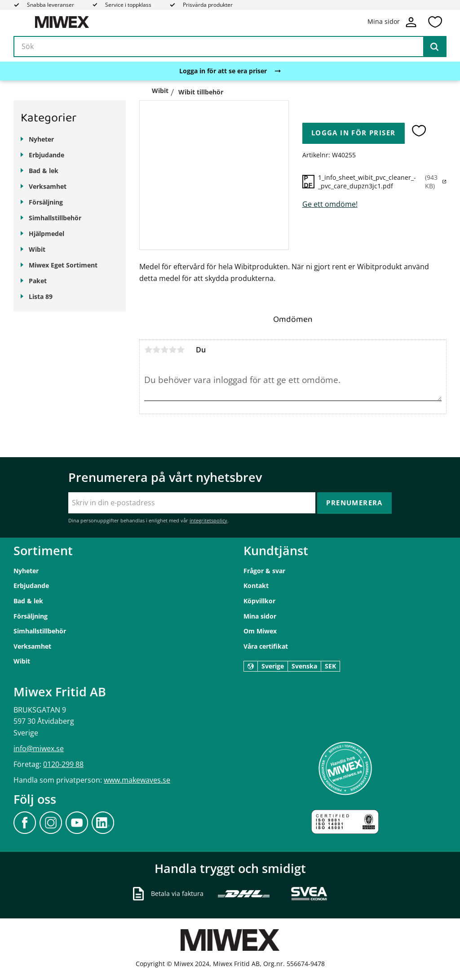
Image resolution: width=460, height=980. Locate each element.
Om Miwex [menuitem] (260, 631)
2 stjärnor (156, 350)
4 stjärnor (172, 350)
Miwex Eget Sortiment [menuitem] (63, 265)
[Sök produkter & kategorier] (230, 47)
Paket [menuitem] (38, 281)
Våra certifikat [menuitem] (266, 646)
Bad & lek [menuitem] (44, 171)
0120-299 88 (63, 764)
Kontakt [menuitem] (256, 586)
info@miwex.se (39, 748)
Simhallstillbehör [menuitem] (55, 218)
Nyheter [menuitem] (41, 139)
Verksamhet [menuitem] (48, 186)
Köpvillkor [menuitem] (259, 601)
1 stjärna (148, 350)
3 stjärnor (164, 350)
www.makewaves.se (137, 780)
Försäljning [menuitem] (46, 202)
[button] (435, 22)
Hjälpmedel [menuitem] (46, 234)
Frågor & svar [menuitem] (264, 571)
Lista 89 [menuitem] (41, 296)
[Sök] (434, 47)
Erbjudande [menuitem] (46, 155)
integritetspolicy (208, 520)
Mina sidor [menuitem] (260, 616)
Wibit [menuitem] (37, 249)
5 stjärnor (181, 350)
